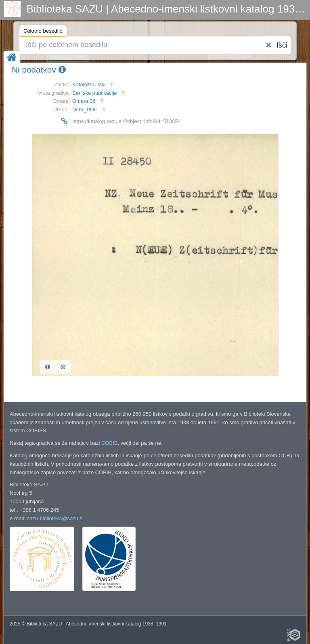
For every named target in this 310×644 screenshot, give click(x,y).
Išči (282, 45)
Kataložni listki (89, 84)
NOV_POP (85, 109)
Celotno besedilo (43, 32)
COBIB (109, 443)
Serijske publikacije (95, 93)
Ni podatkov (39, 70)
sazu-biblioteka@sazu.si (55, 518)
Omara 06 (84, 101)
